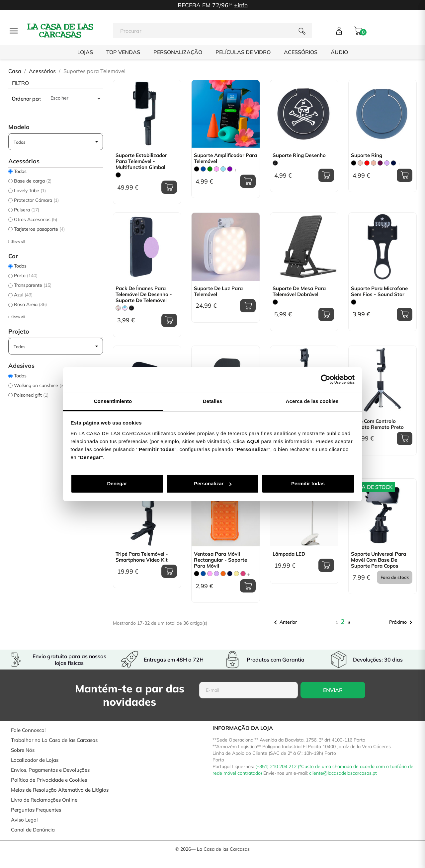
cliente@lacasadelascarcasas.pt (343, 773)
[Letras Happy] (125, 308)
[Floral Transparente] (118, 308)
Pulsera (27, 210)
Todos (20, 171)
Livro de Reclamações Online (44, 800)
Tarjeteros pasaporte (39, 229)
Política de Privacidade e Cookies (49, 780)
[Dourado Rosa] (374, 163)
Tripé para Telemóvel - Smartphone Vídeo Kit (142, 557)
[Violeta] (230, 169)
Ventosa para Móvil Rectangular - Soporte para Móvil (220, 560)
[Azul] (203, 169)
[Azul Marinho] (393, 163)
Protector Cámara (36, 200)
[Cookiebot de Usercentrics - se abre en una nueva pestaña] (326, 379)
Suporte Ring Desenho (299, 155)
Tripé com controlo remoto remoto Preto (377, 424)
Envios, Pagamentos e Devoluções (50, 770)
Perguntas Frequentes (36, 810)
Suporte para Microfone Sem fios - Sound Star (379, 291)
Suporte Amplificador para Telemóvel (225, 158)
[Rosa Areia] (360, 163)
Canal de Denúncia (33, 830)
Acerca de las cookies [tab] (312, 401)
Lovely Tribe (30, 191)
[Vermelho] (367, 163)
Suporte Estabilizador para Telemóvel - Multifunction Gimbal (141, 161)
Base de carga (33, 181)
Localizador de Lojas (35, 760)
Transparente (33, 285)
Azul (23, 295)
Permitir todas (308, 483)
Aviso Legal (24, 820)
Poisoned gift (31, 395)
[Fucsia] (243, 574)
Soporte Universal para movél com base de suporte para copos (379, 560)
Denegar (117, 483)
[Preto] (118, 175)
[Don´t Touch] (275, 163)
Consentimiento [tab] (113, 401)
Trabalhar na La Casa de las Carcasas (54, 740)
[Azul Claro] (223, 169)
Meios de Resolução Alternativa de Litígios (60, 790)
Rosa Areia (30, 304)
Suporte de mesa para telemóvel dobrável (299, 291)
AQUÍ (253, 441)
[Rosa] (216, 169)
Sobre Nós (23, 750)
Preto (26, 276)
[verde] (210, 169)
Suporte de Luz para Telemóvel (218, 291)
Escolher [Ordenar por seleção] (77, 99)
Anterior (284, 622)
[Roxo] (380, 163)
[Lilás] (387, 163)
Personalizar (213, 483)
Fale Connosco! (28, 730)
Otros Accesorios (36, 219)
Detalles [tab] (212, 401)
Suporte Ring (367, 155)
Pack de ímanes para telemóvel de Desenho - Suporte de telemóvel (144, 294)
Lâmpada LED (289, 554)
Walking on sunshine (39, 385)
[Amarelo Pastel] (236, 574)
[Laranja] (223, 574)
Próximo (402, 622)
